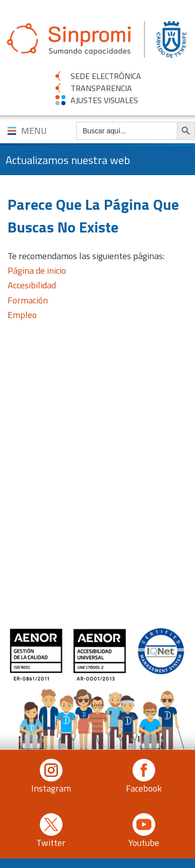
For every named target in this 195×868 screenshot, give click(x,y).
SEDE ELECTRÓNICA (106, 76)
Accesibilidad (32, 285)
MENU (34, 131)
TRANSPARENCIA (101, 88)
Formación (28, 300)
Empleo (22, 315)
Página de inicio (37, 270)
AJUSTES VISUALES (104, 100)
